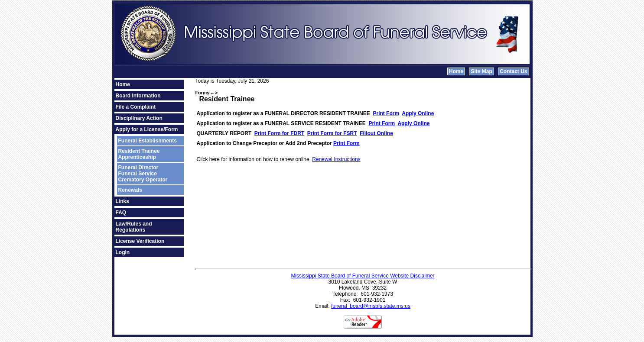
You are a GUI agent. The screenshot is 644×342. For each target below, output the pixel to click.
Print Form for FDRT (279, 133)
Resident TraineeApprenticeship (139, 154)
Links (122, 201)
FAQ (121, 213)
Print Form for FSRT (332, 133)
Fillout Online (376, 133)
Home (456, 71)
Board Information (138, 96)
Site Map (481, 71)
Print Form (386, 113)
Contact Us (513, 71)
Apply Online (418, 113)
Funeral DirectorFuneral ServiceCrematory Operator (143, 174)
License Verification (140, 241)
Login (123, 252)
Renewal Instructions (336, 159)
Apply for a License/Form (147, 129)
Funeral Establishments (148, 141)
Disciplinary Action (139, 118)
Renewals (130, 190)
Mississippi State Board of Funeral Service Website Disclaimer (363, 276)
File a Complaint (136, 107)
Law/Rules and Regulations (134, 227)
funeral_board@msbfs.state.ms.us (371, 306)
